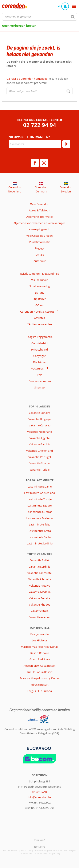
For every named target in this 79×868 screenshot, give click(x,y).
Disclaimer (39, 362)
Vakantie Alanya (39, 617)
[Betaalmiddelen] (38, 748)
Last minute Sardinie (40, 543)
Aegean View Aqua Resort (39, 666)
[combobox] (39, 17)
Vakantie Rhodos (39, 605)
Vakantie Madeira (40, 592)
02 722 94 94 (40, 125)
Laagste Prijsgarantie (39, 337)
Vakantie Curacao (40, 425)
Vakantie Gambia (39, 444)
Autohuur (40, 261)
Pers (40, 375)
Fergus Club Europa (40, 691)
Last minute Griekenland (40, 493)
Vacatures (37, 368)
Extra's (40, 255)
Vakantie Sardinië (39, 567)
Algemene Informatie (39, 217)
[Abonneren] (66, 144)
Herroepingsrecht (39, 229)
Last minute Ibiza (40, 524)
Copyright (39, 356)
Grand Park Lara (40, 659)
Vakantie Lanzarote (39, 573)
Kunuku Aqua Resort (39, 672)
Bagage (39, 248)
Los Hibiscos (40, 640)
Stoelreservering (39, 286)
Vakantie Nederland (40, 432)
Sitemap (39, 387)
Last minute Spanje (40, 486)
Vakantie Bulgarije (40, 419)
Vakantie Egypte (40, 438)
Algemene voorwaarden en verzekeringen (39, 223)
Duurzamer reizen (40, 381)
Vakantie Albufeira (40, 579)
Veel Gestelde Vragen (39, 236)
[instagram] (44, 163)
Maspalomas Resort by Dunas (39, 647)
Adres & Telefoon (39, 210)
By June (40, 293)
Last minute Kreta (40, 531)
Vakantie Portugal (40, 457)
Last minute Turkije (40, 499)
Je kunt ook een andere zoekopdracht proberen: (37, 81)
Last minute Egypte (39, 505)
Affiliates (39, 318)
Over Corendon (40, 204)
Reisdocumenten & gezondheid (40, 274)
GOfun (39, 305)
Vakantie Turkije (39, 470)
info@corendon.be (39, 797)
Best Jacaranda (39, 634)
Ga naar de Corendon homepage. (28, 79)
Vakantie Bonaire (39, 413)
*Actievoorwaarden (40, 324)
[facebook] (35, 163)
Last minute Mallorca (39, 518)
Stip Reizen (39, 299)
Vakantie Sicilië (39, 560)
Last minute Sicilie (40, 537)
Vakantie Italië (40, 611)
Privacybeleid (39, 349)
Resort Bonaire (40, 653)
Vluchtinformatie (40, 242)
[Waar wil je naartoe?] (39, 17)
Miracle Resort (39, 685)
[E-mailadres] (35, 144)
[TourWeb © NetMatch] (39, 840)
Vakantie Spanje (39, 463)
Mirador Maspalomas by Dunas (40, 678)
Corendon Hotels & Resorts (37, 312)
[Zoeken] (73, 17)
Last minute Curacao (39, 512)
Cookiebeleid (39, 343)
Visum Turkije (40, 280)
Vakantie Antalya (40, 586)
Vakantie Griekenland (39, 451)
